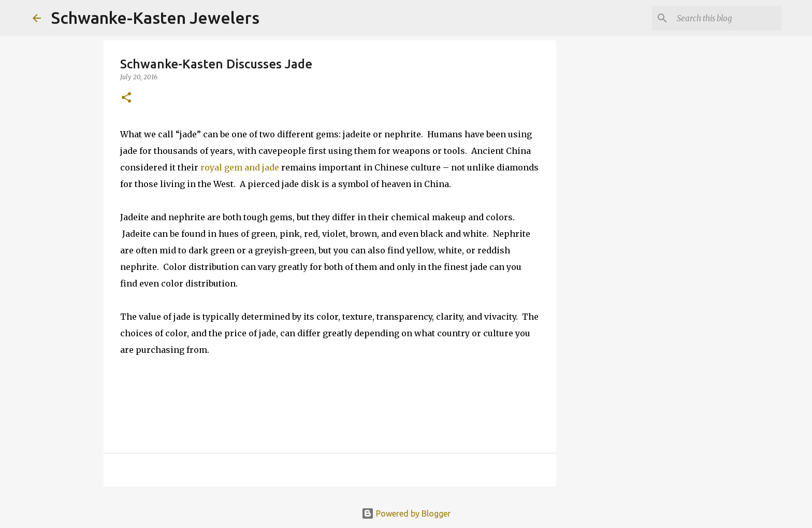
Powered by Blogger (406, 513)
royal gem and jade (241, 167)
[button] (126, 98)
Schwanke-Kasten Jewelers (155, 18)
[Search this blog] (727, 18)
